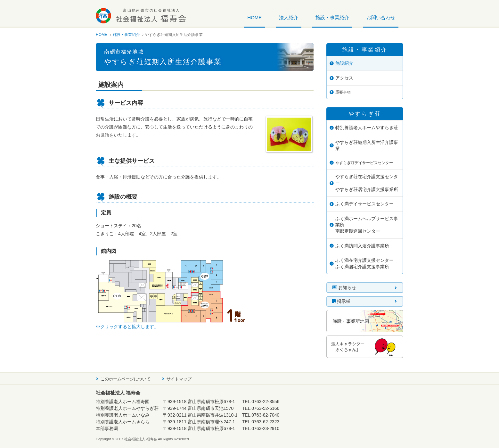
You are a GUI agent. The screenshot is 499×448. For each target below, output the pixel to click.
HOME (254, 18)
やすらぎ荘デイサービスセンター (364, 163)
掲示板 (341, 301)
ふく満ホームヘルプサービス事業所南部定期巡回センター (367, 225)
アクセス (344, 78)
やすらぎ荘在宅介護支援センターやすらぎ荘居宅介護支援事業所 (367, 183)
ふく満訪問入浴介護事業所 (362, 246)
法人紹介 (289, 18)
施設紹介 (344, 63)
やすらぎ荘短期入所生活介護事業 (367, 145)
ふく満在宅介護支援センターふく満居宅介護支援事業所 (364, 263)
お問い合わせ (381, 18)
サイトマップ (179, 379)
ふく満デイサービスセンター (364, 204)
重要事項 (343, 92)
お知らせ (344, 287)
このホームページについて (126, 379)
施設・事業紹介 (332, 18)
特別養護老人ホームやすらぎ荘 (367, 128)
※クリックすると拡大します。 (127, 327)
